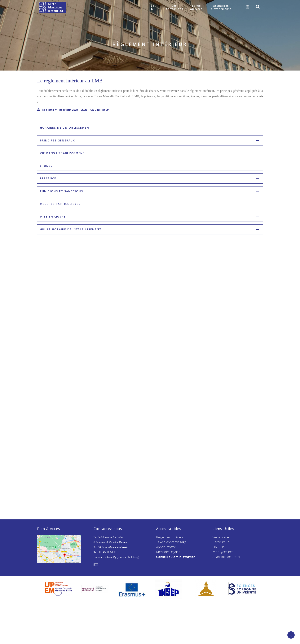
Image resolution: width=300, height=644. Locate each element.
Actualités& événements (221, 7)
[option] (59, 589)
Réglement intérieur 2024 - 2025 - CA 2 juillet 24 (76, 110)
